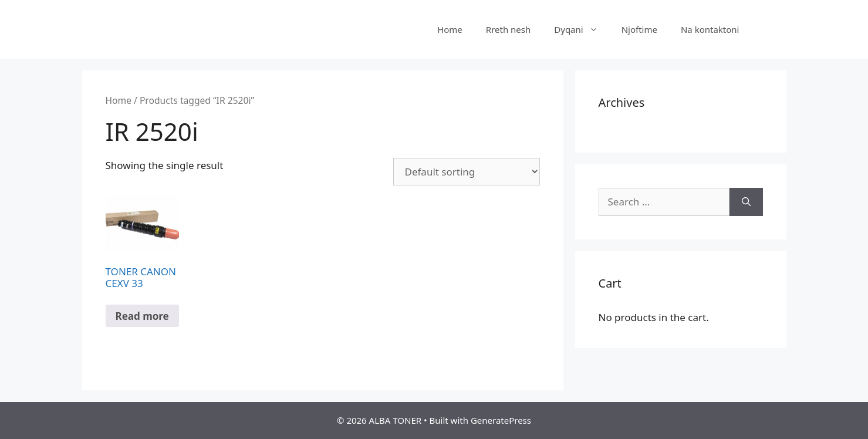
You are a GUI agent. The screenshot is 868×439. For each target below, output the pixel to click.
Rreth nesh (508, 29)
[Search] (746, 202)
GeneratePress (501, 420)
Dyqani (582, 29)
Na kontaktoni (710, 29)
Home (450, 29)
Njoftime (639, 29)
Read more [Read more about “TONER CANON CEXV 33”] (142, 316)
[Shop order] (467, 172)
